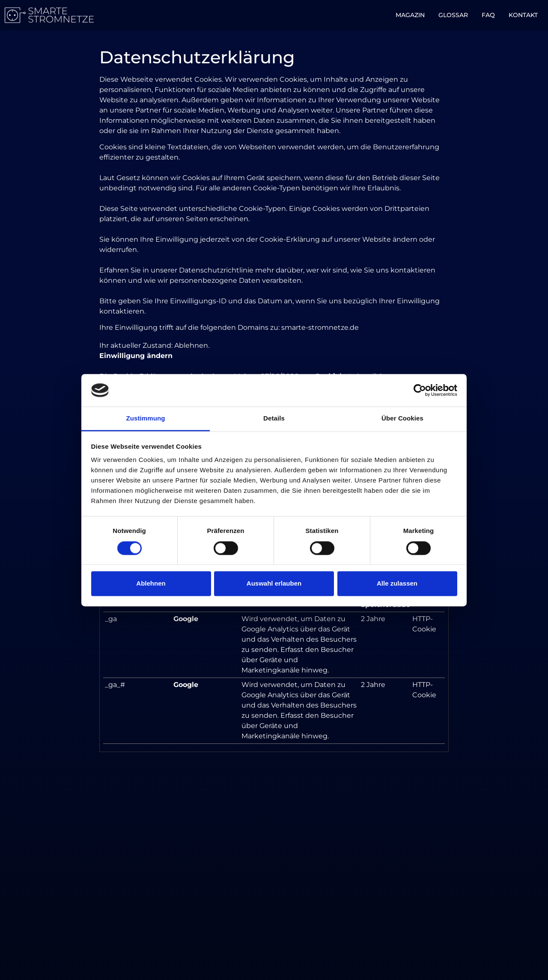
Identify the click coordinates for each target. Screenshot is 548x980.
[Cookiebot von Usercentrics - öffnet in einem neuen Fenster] (420, 390)
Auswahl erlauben (274, 584)
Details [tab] (274, 419)
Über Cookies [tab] (402, 419)
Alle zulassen (397, 584)
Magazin (410, 15)
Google (186, 619)
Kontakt (523, 15)
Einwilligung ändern (136, 356)
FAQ (488, 15)
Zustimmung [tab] (146, 419)
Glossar (453, 15)
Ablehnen (151, 584)
